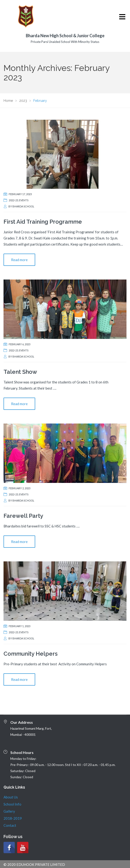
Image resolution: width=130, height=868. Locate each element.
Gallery (9, 811)
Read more (19, 260)
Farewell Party (23, 516)
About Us (11, 797)
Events (24, 200)
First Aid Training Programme (43, 222)
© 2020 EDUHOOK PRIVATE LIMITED (34, 864)
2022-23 (13, 200)
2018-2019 (13, 818)
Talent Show (20, 372)
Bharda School (23, 206)
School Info (12, 804)
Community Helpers (31, 654)
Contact (10, 825)
